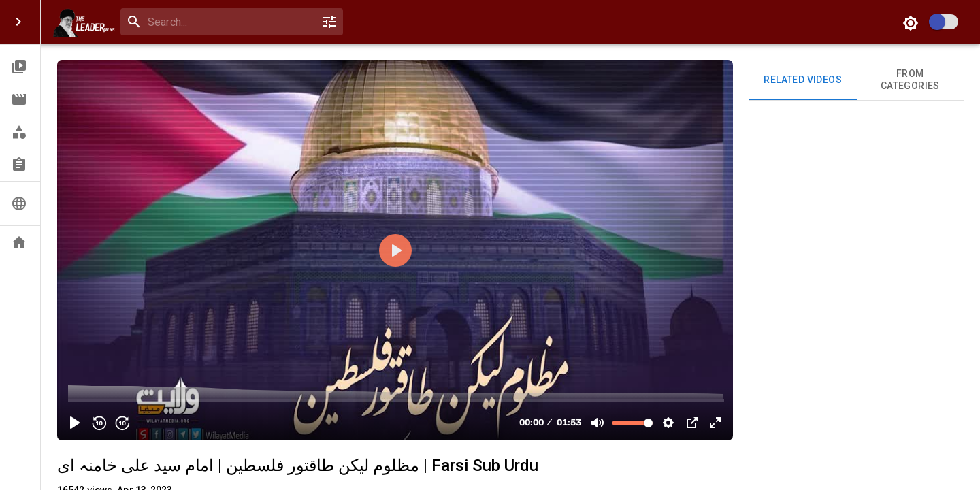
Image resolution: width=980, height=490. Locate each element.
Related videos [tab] (803, 80)
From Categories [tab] (911, 80)
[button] (20, 67)
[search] (229, 22)
